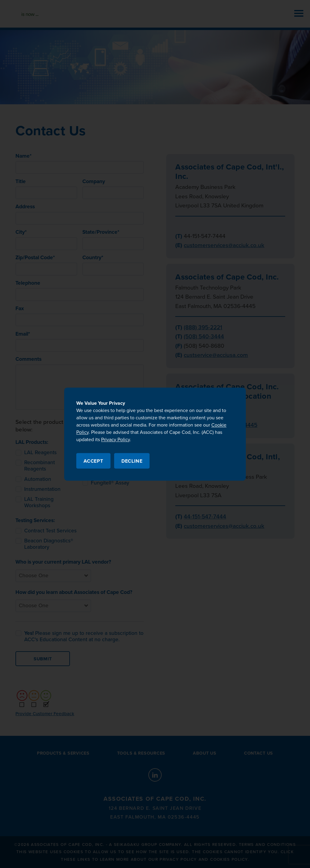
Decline (132, 461)
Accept (93, 461)
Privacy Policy (115, 440)
